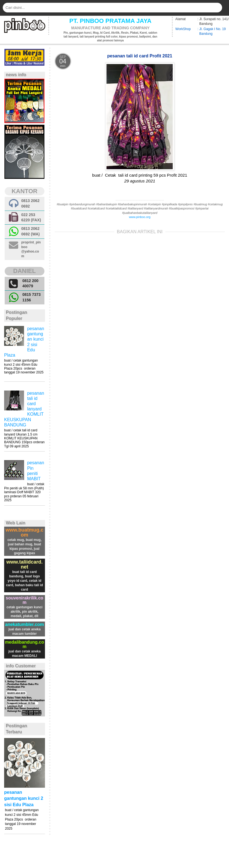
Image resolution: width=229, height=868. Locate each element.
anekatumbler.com (25, 624)
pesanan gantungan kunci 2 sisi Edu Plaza (24, 798)
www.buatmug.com (24, 532)
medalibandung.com (24, 644)
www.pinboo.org (140, 217)
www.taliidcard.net (24, 564)
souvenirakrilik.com (25, 600)
